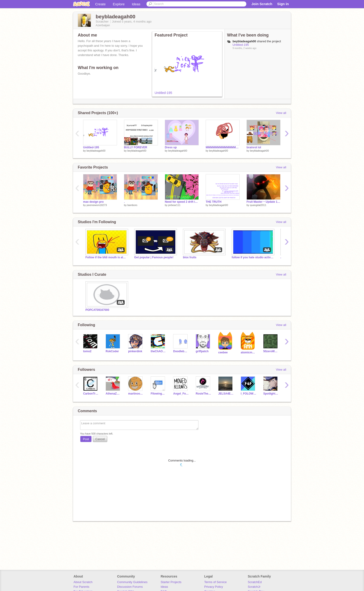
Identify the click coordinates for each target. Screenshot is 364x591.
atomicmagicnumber (249, 352)
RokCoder (112, 351)
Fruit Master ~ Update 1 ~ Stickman (263, 202)
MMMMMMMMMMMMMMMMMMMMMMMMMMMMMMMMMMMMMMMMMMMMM (223, 147)
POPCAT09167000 (97, 310)
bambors (132, 205)
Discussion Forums (130, 587)
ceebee (223, 352)
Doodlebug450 (181, 351)
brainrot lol (254, 147)
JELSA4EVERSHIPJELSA (226, 394)
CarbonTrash (91, 394)
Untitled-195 (163, 93)
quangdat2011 (258, 205)
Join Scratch (262, 4)
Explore (119, 4)
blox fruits (190, 257)
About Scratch (83, 582)
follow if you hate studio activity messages (253, 257)
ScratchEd (255, 582)
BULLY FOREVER (136, 147)
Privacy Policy (214, 587)
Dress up (171, 147)
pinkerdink (135, 351)
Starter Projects (171, 582)
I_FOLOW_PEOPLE (249, 394)
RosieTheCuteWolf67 (203, 394)
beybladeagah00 (96, 151)
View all (281, 113)
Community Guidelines (132, 582)
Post (86, 439)
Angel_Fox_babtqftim (181, 394)
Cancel (100, 439)
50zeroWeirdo (271, 351)
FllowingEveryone (158, 394)
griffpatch (202, 351)
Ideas (136, 4)
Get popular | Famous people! (154, 257)
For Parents (81, 587)
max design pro (93, 202)
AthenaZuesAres (113, 394)
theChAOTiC (158, 351)
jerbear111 (174, 205)
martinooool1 (136, 394)
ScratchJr (254, 587)
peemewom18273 (97, 205)
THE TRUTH (214, 202)
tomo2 (87, 351)
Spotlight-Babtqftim (271, 394)
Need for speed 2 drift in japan (182, 202)
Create (100, 4)
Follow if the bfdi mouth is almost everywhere (106, 257)
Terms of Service (216, 582)
